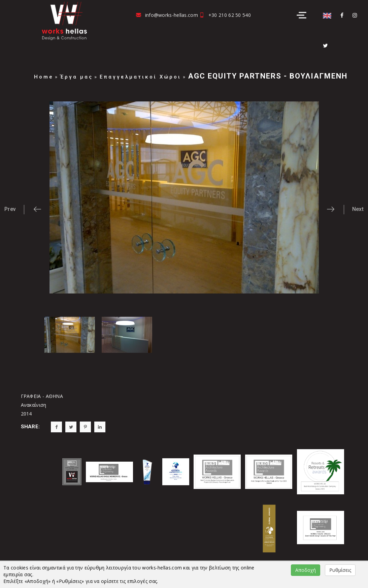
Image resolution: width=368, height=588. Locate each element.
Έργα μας (77, 77)
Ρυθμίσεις (340, 570)
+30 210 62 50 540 (230, 15)
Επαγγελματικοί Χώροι (140, 77)
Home (44, 77)
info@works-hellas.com (172, 15)
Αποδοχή (306, 570)
